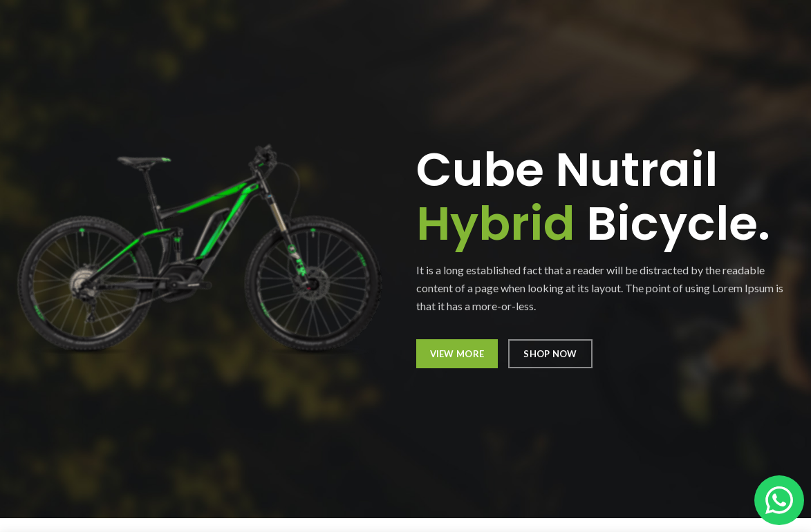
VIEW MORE (457, 354)
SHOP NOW (550, 354)
